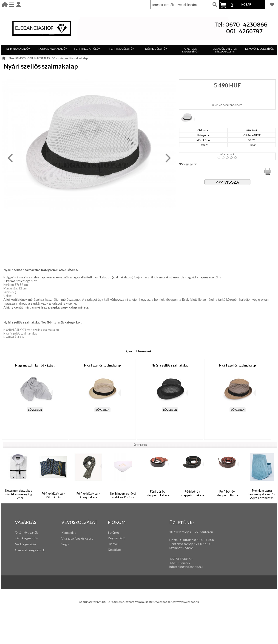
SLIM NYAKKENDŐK (18, 49)
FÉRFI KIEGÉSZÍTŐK (122, 49)
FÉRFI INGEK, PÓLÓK (87, 49)
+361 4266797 (180, 563)
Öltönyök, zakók (26, 532)
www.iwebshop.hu (188, 602)
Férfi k (19, 538)
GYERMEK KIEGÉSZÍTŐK (191, 50)
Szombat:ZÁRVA (181, 548)
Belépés (114, 532)
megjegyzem (188, 164)
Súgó (65, 544)
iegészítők (31, 538)
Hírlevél (113, 544)
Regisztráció (117, 538)
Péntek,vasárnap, (182, 544)
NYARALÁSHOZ (46, 58)
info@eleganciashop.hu (186, 567)
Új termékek (140, 445)
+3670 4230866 (181, 559)
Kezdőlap (114, 550)
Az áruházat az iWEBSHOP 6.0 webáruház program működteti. (117, 602)
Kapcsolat (69, 533)
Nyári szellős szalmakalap (73, 58)
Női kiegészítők (26, 544)
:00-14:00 (204, 544)
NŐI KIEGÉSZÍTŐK (156, 49)
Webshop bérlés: (166, 602)
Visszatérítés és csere (77, 538)
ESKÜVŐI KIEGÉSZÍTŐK (260, 49)
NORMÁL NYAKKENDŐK (53, 49)
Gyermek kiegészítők (30, 550)
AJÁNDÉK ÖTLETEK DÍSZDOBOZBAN (225, 50)
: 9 (196, 544)
